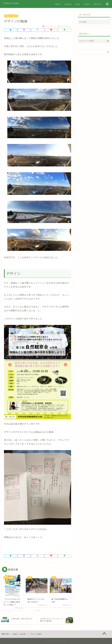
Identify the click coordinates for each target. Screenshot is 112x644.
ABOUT (58, 4)
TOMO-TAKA (11, 3)
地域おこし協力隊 (11, 16)
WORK (87, 4)
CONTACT (97, 4)
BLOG (78, 4)
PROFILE (68, 4)
